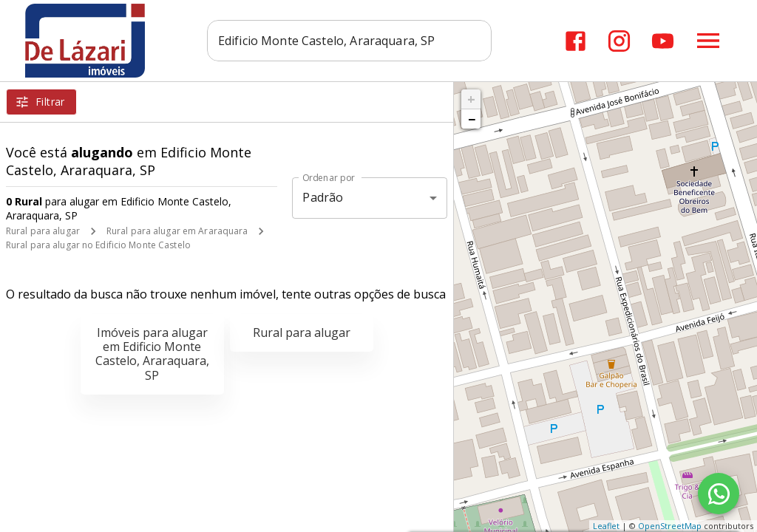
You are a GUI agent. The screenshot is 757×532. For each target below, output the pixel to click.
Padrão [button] (323, 197)
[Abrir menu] (708, 41)
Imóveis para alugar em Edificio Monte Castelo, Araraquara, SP (152, 354)
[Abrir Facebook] (576, 41)
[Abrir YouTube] (663, 41)
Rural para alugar (43, 231)
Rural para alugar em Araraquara (177, 231)
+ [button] (471, 99)
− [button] (472, 119)
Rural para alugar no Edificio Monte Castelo (98, 245)
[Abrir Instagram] (619, 41)
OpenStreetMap (670, 526)
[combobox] (349, 41)
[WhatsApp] (719, 494)
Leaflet (606, 526)
